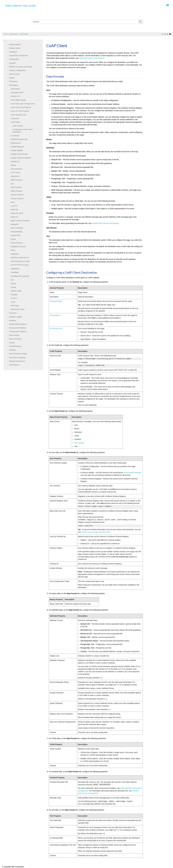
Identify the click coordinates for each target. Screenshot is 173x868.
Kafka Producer (17, 191)
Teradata (14, 295)
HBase (13, 165)
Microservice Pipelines (18, 328)
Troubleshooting (15, 346)
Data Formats (14, 74)
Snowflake (15, 272)
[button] (8, 45)
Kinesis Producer (17, 199)
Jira (12, 184)
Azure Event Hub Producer (21, 107)
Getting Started (15, 44)
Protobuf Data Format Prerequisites (105, 223)
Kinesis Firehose (17, 195)
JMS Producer (16, 187)
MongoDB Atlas (17, 232)
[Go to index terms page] (167, 6)
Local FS (14, 206)
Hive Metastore (17, 169)
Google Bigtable (17, 150)
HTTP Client (15, 173)
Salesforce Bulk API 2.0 (20, 258)
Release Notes (15, 48)
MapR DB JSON (17, 213)
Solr (12, 280)
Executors (13, 313)
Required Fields (56, 301)
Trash (13, 302)
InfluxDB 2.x (15, 176)
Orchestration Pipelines (18, 332)
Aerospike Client (17, 92)
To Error (14, 298)
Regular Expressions (17, 361)
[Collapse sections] (163, 34)
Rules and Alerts (15, 339)
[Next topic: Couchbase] (168, 34)
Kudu (13, 202)
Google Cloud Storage (19, 154)
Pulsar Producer (17, 243)
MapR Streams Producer (20, 221)
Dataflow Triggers (16, 317)
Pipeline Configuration (17, 70)
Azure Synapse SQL (19, 115)
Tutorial (12, 343)
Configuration (14, 59)
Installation (13, 52)
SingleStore (15, 269)
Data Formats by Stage (18, 354)
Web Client (15, 306)
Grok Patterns (14, 365)
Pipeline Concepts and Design (21, 67)
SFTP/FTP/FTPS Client (20, 265)
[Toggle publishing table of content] (4, 40)
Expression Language (17, 357)
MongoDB (15, 224)
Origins (12, 78)
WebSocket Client (18, 309)
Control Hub (18, 56)
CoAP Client (24, 34)
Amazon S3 (15, 96)
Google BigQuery (17, 147)
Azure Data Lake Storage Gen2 (23, 104)
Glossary (12, 350)
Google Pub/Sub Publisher (21, 158)
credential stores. (104, 532)
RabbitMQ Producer (18, 247)
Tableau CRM (16, 291)
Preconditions (55, 315)
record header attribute (132, 473)
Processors (13, 81)
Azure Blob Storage (18, 100)
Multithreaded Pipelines (18, 324)
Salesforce (15, 254)
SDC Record (79, 443)
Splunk (13, 284)
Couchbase (15, 136)
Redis (13, 250)
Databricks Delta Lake (19, 139)
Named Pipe (15, 235)
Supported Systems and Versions (92, 58)
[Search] (141, 22)
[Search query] (87, 22)
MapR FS (14, 217)
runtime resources (88, 532)
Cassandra (15, 118)
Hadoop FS (15, 162)
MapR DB (14, 210)
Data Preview (14, 335)
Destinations (14, 34)
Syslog (13, 287)
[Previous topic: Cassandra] (165, 34)
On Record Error (56, 328)
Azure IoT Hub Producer (20, 111)
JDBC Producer (17, 180)
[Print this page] (170, 34)
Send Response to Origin (20, 261)
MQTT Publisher (17, 228)
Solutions (13, 320)
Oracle (13, 239)
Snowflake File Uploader (20, 276)
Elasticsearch (16, 143)
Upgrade (12, 63)
